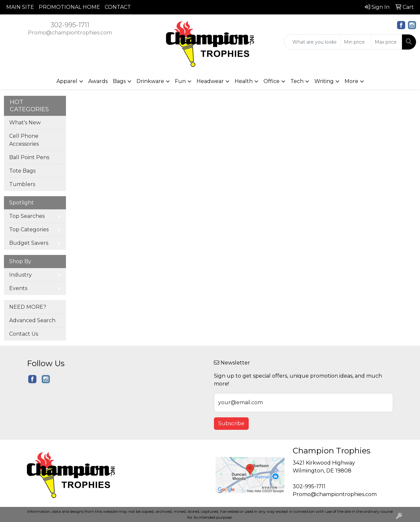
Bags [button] (119, 81)
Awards (98, 81)
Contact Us (24, 334)
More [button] (351, 81)
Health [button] (244, 81)
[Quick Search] (312, 42)
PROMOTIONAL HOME (69, 7)
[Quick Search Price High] (387, 42)
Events (18, 288)
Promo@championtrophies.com (70, 33)
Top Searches (27, 216)
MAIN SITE (20, 7)
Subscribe (231, 423)
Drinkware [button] (150, 81)
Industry (21, 275)
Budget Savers (29, 243)
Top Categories (29, 230)
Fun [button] (180, 81)
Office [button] (272, 81)
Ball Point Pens (29, 157)
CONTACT (118, 7)
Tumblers (22, 184)
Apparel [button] (67, 81)
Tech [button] (297, 81)
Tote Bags (22, 171)
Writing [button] (324, 81)
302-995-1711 (70, 25)
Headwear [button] (210, 81)
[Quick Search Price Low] (356, 42)
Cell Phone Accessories (24, 140)
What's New (25, 123)
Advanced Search (32, 320)
